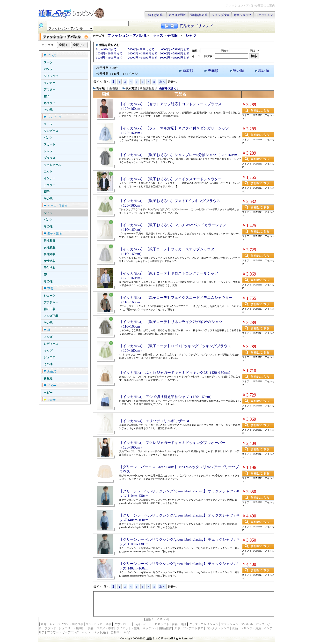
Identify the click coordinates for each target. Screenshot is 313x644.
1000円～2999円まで (109, 53)
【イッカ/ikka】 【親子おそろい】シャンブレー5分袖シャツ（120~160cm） (180, 155)
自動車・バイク (121, 632)
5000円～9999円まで (141, 49)
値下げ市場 (155, 15)
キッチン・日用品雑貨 (157, 628)
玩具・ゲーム (143, 624)
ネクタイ (50, 103)
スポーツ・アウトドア (189, 628)
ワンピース (51, 131)
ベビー (48, 393)
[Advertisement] (184, 604)
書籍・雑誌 (179, 624)
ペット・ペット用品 (95, 632)
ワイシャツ (51, 76)
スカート (50, 144)
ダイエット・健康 (128, 628)
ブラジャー (51, 302)
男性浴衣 (50, 254)
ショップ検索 (221, 15)
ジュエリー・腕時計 (72, 628)
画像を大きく (168, 88)
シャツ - (192, 36)
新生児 (48, 378)
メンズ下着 (51, 316)
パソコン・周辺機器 (70, 624)
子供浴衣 (50, 268)
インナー (50, 83)
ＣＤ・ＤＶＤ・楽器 (98, 624)
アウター (50, 90)
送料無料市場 (199, 15)
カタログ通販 (177, 15)
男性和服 (50, 241)
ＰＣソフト (162, 624)
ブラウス (50, 158)
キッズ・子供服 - (167, 36)
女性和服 (50, 247)
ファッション (264, 15)
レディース (51, 344)
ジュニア (50, 357)
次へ (162, 82)
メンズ (48, 337)
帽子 (47, 96)
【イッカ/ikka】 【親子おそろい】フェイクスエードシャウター (170, 179)
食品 (235, 628)
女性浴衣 (50, 261)
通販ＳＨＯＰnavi (156, 619)
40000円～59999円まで (175, 49)
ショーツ (50, 296)
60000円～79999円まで (175, 53)
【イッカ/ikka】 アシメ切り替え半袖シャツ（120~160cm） (166, 397)
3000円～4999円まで (109, 58)
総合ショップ (242, 15)
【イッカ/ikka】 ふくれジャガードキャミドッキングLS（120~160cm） (176, 373)
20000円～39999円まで (143, 58)
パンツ (48, 69)
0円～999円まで (106, 49)
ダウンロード (123, 624)
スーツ (48, 62)
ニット (48, 172)
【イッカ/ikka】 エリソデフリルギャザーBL (155, 421)
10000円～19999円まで (143, 53)
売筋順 (213, 71)
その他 (48, 110)
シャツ (48, 151)
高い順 (264, 71)
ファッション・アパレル (127, 36)
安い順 (238, 71)
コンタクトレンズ (218, 628)
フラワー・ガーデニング (63, 632)
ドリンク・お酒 (251, 628)
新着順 (188, 71)
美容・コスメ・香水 (101, 628)
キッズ (48, 351)
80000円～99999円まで (175, 58)
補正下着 (50, 309)
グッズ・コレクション (204, 624)
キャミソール (52, 165)
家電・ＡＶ (48, 624)
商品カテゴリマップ (196, 26)
